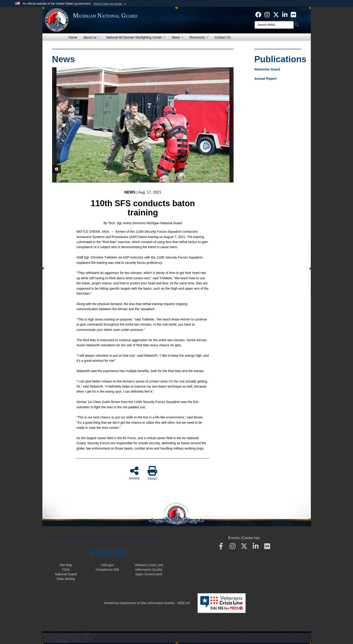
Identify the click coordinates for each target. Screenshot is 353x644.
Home (73, 37)
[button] (110, 4)
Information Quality (149, 570)
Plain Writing (66, 579)
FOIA (66, 570)
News (178, 37)
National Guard (66, 574)
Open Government (149, 574)
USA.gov (107, 565)
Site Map (66, 565)
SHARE (134, 473)
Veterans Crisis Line (149, 565)
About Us (92, 37)
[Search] (274, 25)
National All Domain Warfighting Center (136, 37)
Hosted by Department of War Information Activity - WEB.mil (147, 603)
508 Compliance (107, 570)
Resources (199, 37)
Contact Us (223, 37)
